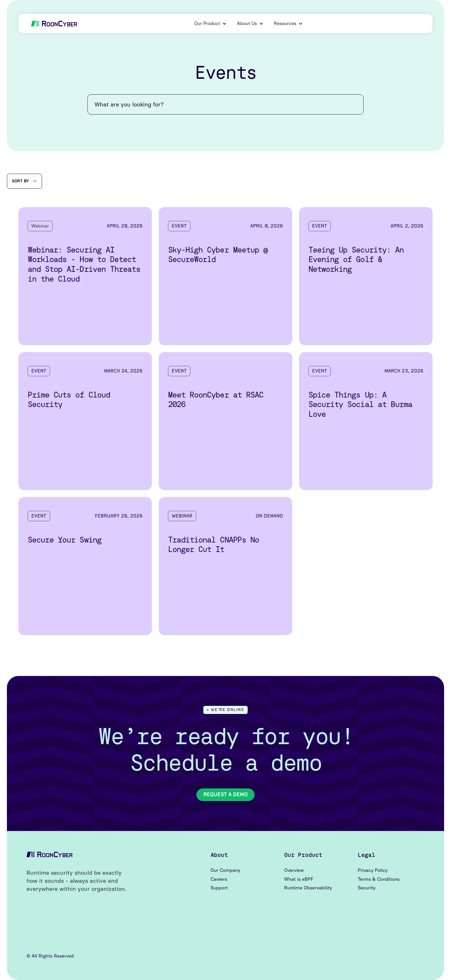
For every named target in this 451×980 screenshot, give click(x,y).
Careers (219, 879)
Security (367, 888)
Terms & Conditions (379, 879)
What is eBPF (299, 879)
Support (219, 888)
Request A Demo (225, 794)
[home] (54, 23)
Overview (294, 870)
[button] (210, 24)
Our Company (225, 870)
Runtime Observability (308, 888)
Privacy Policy (373, 870)
